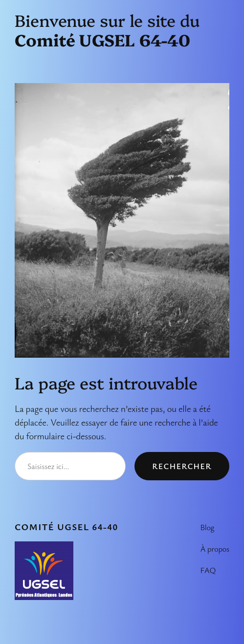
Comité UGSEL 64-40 (67, 526)
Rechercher (182, 466)
